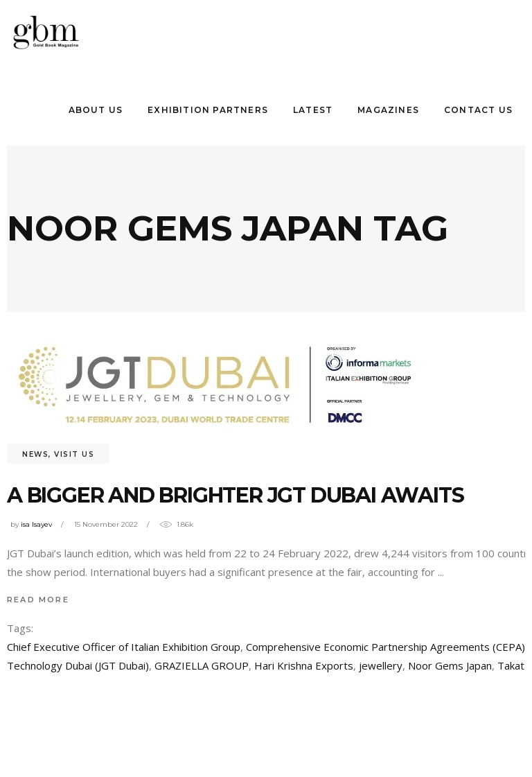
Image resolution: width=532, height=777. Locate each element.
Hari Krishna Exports (304, 665)
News (35, 454)
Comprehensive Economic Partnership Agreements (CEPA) (385, 647)
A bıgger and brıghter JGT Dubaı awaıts (235, 495)
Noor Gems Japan (450, 665)
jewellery (381, 665)
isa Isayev (36, 524)
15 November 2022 (106, 524)
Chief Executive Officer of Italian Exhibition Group (124, 647)
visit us (74, 454)
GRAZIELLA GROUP (202, 665)
